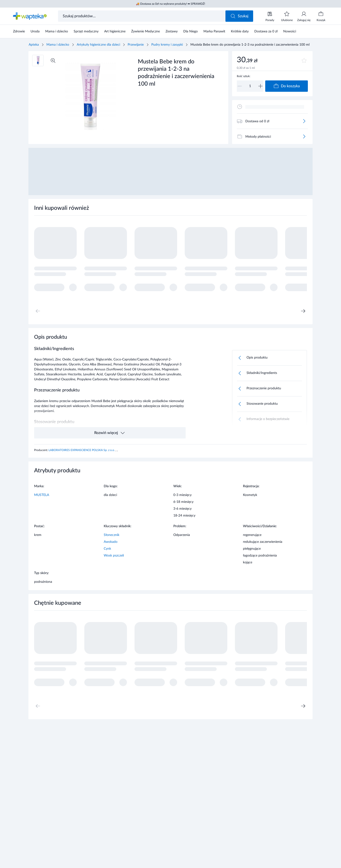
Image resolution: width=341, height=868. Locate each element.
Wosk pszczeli (114, 556)
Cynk (107, 549)
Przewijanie (136, 45)
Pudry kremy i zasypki (167, 45)
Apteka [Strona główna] (34, 45)
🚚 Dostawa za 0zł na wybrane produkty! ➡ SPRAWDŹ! (170, 4)
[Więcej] (304, 121)
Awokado (111, 542)
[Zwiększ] (260, 86)
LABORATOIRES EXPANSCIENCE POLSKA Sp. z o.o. (82, 450)
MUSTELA (42, 495)
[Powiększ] (53, 61)
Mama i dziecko (58, 45)
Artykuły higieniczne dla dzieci (98, 45)
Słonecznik (112, 535)
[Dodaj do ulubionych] (304, 61)
